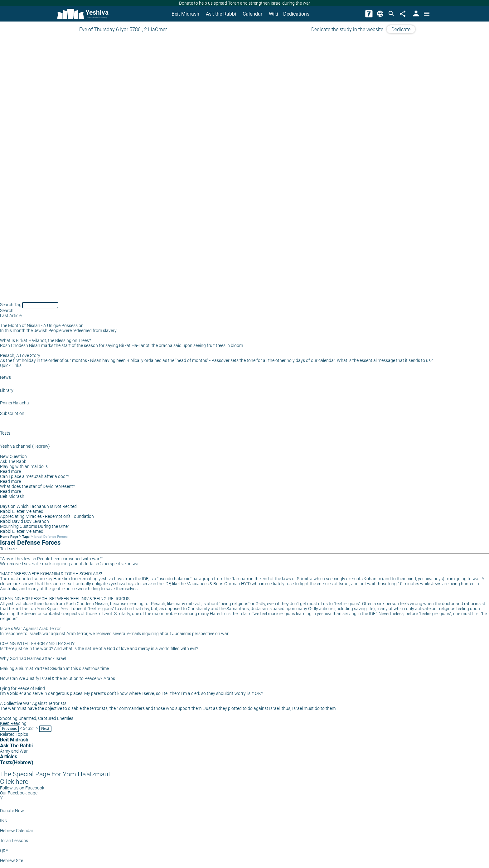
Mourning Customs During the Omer (35, 526)
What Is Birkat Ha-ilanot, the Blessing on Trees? (45, 340)
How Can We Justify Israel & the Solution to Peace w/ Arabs (58, 678)
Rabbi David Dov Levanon (24, 521)
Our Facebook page (19, 793)
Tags (26, 537)
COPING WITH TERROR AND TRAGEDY (37, 644)
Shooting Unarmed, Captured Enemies (37, 718)
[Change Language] (380, 14)
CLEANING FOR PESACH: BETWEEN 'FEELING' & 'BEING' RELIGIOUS (65, 599)
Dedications (296, 14)
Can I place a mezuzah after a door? (34, 476)
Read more (10, 471)
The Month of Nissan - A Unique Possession (42, 325)
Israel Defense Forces (51, 537)
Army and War (14, 751)
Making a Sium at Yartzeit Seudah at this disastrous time (54, 668)
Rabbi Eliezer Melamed (22, 511)
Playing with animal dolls (24, 466)
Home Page (9, 537)
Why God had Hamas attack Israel (33, 658)
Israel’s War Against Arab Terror (30, 629)
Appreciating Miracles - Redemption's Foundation (47, 516)
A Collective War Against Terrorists (33, 703)
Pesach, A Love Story (20, 355)
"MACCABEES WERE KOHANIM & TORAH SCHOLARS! (51, 574)
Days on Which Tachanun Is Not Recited (38, 506)
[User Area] (415, 14)
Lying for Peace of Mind (22, 688)
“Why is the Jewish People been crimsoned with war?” (51, 559)
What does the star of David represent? (37, 486)
